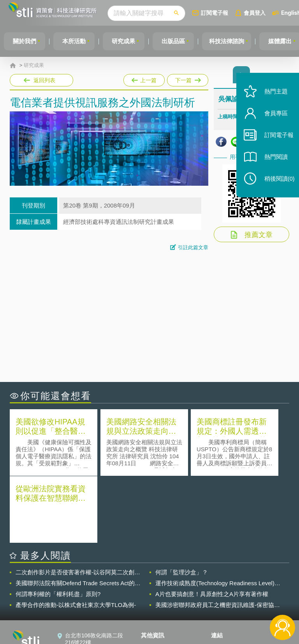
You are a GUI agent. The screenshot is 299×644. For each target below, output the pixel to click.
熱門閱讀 (273, 164)
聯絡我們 (157, 601)
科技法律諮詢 (233, 41)
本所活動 (76, 41)
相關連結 (255, 579)
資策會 (224, 579)
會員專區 (273, 120)
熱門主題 (273, 98)
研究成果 (127, 41)
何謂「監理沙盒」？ (182, 504)
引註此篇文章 (193, 247)
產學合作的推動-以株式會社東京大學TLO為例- (76, 537)
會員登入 (264, 13)
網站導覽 (157, 612)
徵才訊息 (157, 590)
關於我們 (25, 41)
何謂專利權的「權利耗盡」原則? (58, 526)
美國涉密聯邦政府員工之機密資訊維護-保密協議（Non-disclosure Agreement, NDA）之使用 (218, 537)
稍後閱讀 (276, 186)
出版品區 (178, 41)
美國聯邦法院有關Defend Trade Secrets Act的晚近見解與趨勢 (78, 516)
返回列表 (44, 80)
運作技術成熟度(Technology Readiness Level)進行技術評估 (218, 516)
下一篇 (187, 79)
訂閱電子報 (223, 13)
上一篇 (144, 79)
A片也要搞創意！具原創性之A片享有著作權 (212, 526)
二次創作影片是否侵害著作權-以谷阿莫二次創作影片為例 (78, 505)
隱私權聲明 (159, 579)
